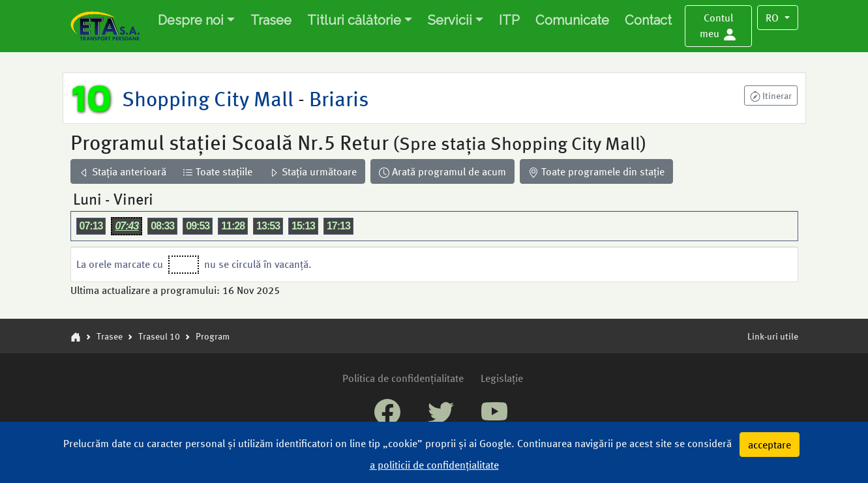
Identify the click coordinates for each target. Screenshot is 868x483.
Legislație (502, 378)
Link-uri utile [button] (773, 336)
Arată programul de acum (442, 171)
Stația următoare (313, 171)
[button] (719, 26)
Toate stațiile (217, 171)
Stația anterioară (123, 171)
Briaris (337, 97)
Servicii (450, 20)
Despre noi (191, 20)
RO (773, 17)
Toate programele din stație (596, 171)
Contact (648, 20)
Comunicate (572, 20)
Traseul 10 (159, 336)
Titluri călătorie (354, 20)
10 (91, 97)
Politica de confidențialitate (403, 378)
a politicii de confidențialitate (434, 464)
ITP (509, 20)
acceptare (770, 444)
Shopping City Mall (210, 97)
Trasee (271, 20)
